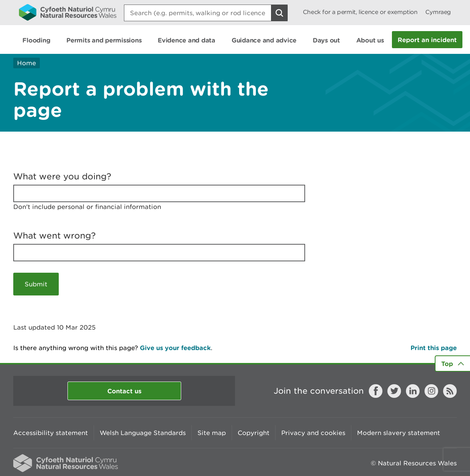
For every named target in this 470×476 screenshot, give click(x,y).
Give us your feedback (175, 348)
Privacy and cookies (313, 433)
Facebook (376, 391)
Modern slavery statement (399, 433)
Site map (212, 433)
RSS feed (450, 391)
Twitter (394, 391)
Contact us (124, 391)
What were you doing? (62, 176)
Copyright (254, 433)
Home (27, 63)
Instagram (431, 391)
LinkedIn (413, 391)
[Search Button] (279, 13)
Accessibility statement (51, 433)
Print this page (434, 348)
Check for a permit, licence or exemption (360, 12)
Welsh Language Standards (143, 433)
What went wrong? (55, 236)
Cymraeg (438, 12)
